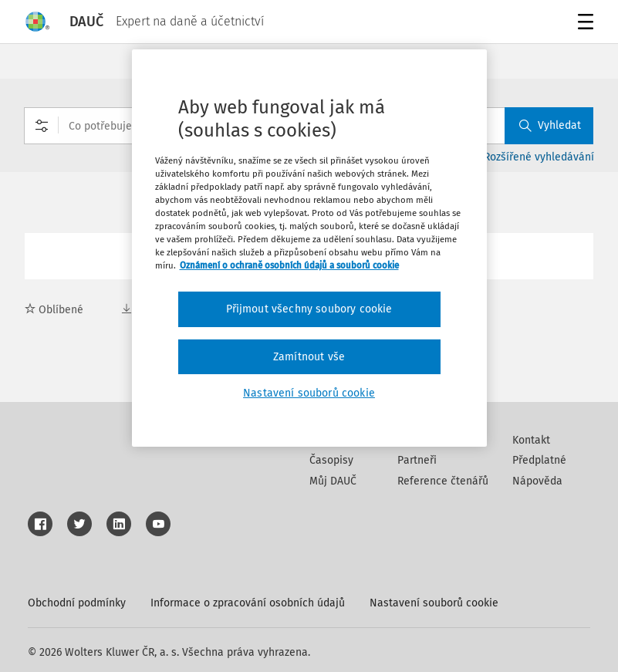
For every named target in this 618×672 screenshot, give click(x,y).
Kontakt (531, 440)
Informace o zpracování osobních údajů (248, 603)
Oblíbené (54, 310)
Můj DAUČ (333, 481)
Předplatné (539, 460)
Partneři (417, 460)
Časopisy (331, 460)
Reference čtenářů (443, 481)
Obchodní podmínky (77, 603)
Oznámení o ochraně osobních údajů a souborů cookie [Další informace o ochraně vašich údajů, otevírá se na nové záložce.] (289, 265)
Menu (583, 24)
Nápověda (537, 481)
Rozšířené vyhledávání (539, 157)
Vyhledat (550, 125)
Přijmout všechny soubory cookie (309, 309)
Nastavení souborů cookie (434, 603)
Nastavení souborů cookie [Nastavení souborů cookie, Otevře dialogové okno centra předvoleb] (309, 393)
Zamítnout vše (309, 357)
